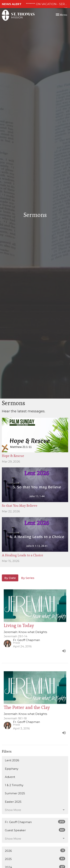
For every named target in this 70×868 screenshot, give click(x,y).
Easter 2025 (13, 802)
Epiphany (12, 769)
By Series (28, 578)
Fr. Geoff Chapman (35, 822)
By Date (10, 578)
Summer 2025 (15, 793)
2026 (35, 851)
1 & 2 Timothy (14, 785)
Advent (10, 777)
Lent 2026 (12, 760)
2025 (35, 859)
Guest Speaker (35, 830)
